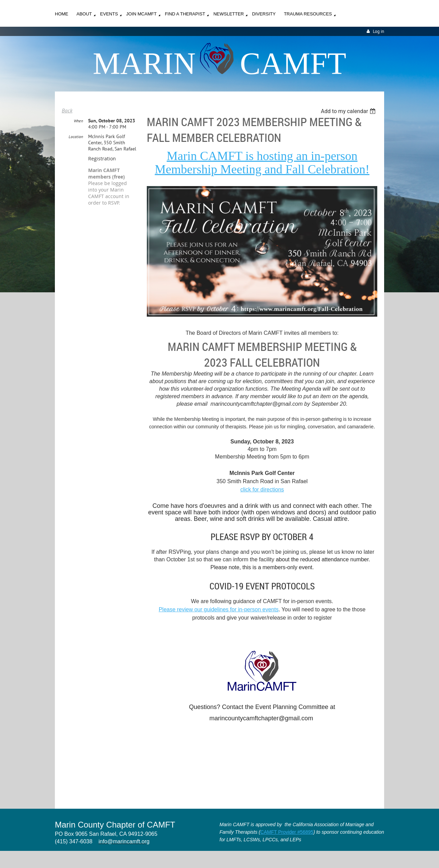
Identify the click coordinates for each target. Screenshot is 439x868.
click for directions (262, 490)
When (78, 121)
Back (67, 110)
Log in (378, 31)
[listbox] (349, 111)
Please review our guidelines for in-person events (219, 609)
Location (76, 137)
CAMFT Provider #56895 (287, 832)
